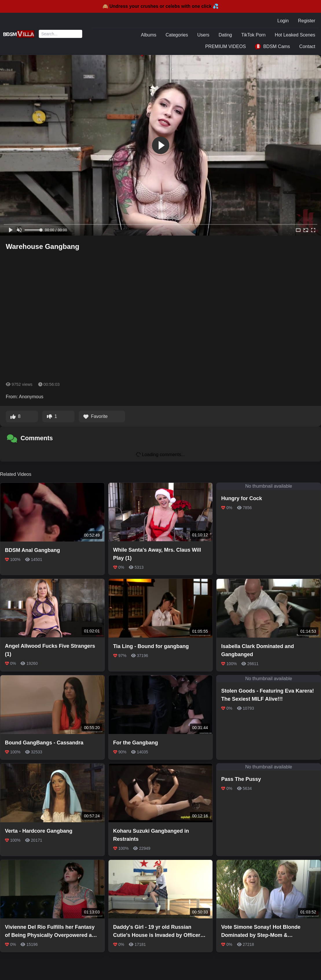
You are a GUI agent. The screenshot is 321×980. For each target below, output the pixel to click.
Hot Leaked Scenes (295, 35)
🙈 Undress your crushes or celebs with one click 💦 (161, 6)
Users (203, 35)
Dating (225, 35)
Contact (307, 46)
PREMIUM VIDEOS (225, 46)
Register (307, 21)
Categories (177, 35)
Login (283, 21)
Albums (149, 35)
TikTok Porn (253, 35)
